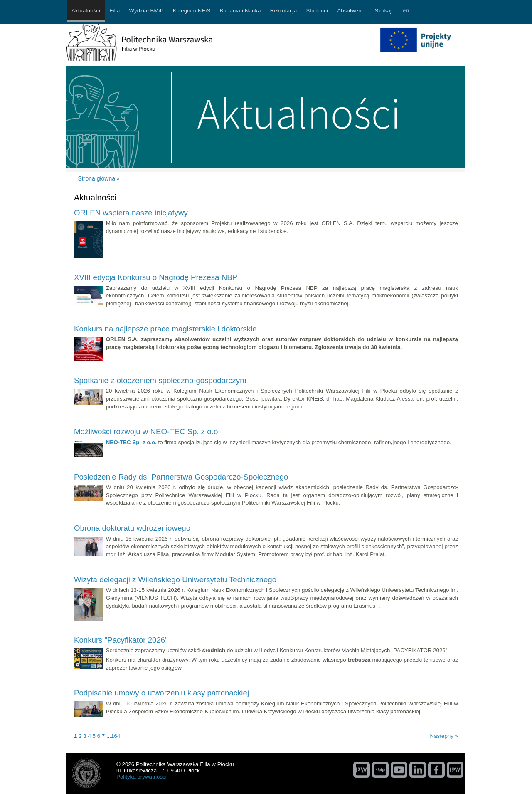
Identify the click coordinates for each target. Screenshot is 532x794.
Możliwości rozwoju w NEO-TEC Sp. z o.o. (147, 432)
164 (116, 736)
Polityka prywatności (142, 777)
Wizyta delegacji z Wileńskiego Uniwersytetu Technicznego (175, 580)
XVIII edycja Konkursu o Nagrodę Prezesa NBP (156, 277)
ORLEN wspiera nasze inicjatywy (131, 213)
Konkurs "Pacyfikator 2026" (121, 640)
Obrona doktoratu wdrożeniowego (132, 528)
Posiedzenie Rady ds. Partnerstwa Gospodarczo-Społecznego (181, 477)
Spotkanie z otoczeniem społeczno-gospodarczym (160, 380)
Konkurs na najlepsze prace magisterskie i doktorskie (165, 329)
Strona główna (97, 178)
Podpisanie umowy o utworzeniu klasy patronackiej (161, 693)
